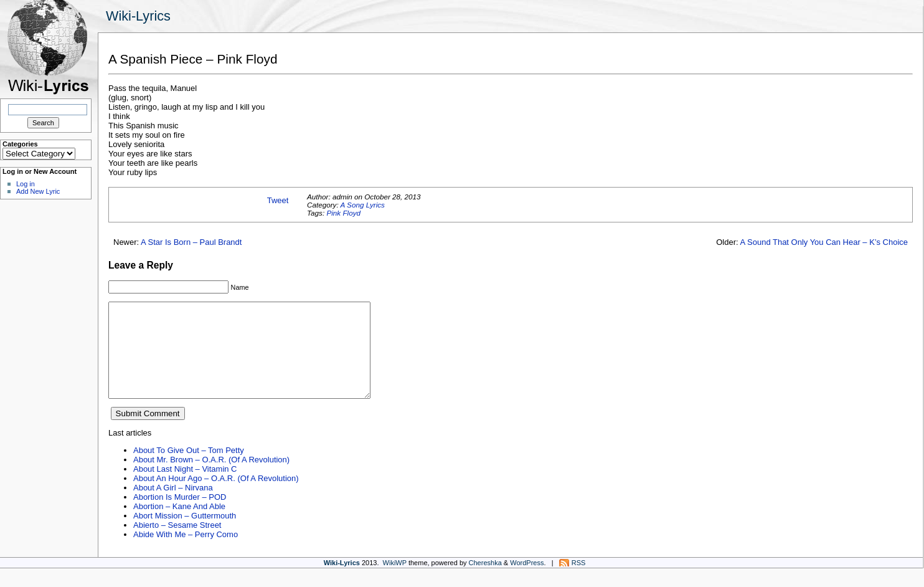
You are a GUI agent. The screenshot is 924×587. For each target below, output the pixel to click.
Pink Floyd (343, 213)
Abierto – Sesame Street (177, 544)
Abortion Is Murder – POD (180, 516)
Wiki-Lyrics (138, 16)
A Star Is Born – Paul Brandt (191, 242)
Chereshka (485, 581)
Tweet (278, 200)
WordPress (527, 581)
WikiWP (395, 581)
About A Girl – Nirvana (173, 506)
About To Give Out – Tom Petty (189, 469)
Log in (26, 184)
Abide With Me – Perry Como (186, 553)
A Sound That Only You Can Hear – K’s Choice (824, 242)
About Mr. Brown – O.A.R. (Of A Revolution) (211, 478)
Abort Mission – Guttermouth (185, 534)
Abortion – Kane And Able (179, 525)
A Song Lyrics (362, 205)
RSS (579, 581)
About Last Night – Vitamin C (185, 488)
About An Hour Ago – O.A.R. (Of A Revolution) (216, 497)
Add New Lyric (38, 191)
